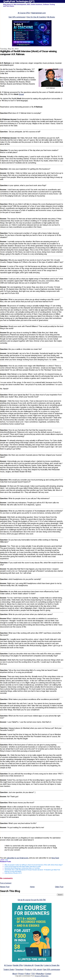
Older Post (59, 887)
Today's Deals (9, 970)
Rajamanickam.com (39, 13)
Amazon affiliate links (42, 976)
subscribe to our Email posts (17, 858)
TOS (33, 974)
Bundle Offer (18, 965)
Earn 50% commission (17, 17)
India (6, 860)
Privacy (21, 974)
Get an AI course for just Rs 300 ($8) (32, 900)
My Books (51, 17)
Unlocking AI (29, 965)
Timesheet (19, 970)
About (15, 974)
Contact (48, 974)
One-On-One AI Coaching (36, 17)
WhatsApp (40, 974)
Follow (28, 974)
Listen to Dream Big (52, 965)
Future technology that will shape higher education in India (23, 866)
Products (28, 970)
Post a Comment (6, 883)
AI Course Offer (24, 13)
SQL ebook (38, 970)
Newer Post (5, 887)
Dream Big (39, 965)
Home (32, 887)
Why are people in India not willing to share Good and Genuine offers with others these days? (34, 865)
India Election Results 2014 (13, 873)
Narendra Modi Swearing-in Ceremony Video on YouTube (22, 868)
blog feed (55, 858)
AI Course (8, 965)
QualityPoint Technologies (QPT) (19, 1)
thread (21, 94)
